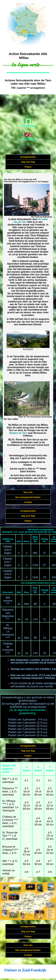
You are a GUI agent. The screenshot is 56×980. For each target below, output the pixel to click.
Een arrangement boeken (28, 497)
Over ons (28, 492)
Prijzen (28, 167)
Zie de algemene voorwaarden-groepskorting (28, 712)
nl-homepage (28, 126)
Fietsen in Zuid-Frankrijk (25, 970)
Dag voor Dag (28, 162)
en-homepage (28, 139)
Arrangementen (28, 157)
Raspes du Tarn (18, 433)
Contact (28, 502)
